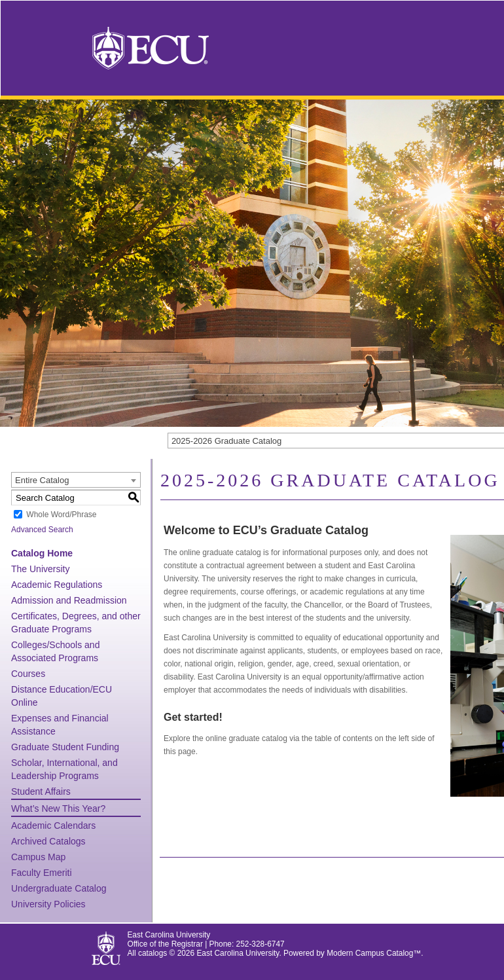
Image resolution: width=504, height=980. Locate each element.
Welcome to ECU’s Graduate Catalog (266, 530)
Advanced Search (42, 530)
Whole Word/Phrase (61, 515)
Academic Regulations (57, 585)
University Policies (48, 904)
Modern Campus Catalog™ (374, 953)
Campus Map (38, 857)
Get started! (193, 717)
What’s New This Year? (58, 808)
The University (40, 569)
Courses (28, 674)
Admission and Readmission (69, 600)
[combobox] (76, 480)
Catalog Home (42, 553)
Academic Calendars (53, 826)
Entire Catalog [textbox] (42, 480)
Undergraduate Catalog (59, 888)
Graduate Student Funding (65, 747)
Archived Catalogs (48, 841)
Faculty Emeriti (42, 873)
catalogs (153, 953)
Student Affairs (41, 791)
